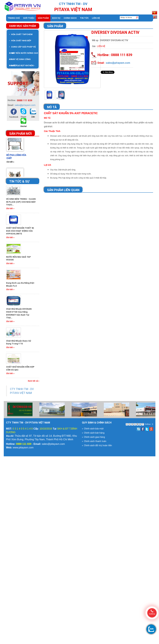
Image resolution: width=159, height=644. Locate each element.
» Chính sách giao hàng (93, 437)
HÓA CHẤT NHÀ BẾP (20, 41)
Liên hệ (96, 18)
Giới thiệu (29, 18)
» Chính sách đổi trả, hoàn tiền (97, 445)
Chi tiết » (10, 163)
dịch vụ (56, 18)
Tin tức (84, 18)
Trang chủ (14, 18)
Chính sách (70, 18)
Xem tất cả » (34, 381)
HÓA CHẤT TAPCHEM (21, 34)
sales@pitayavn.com (25, 105)
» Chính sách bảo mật (93, 429)
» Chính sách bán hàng (93, 433)
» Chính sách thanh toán (94, 441)
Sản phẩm (43, 18)
